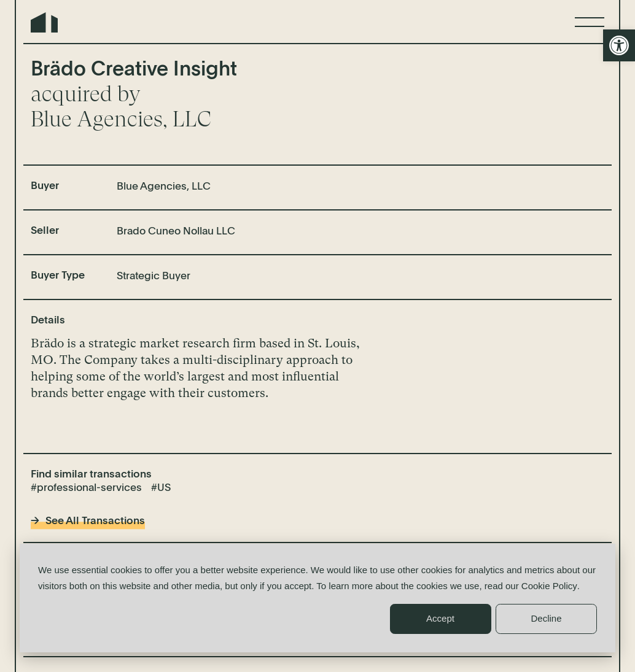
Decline (546, 618)
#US (161, 488)
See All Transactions (95, 521)
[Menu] (590, 22)
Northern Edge (44, 22)
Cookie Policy (549, 586)
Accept (440, 618)
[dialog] (317, 598)
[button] (619, 45)
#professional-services (86, 488)
